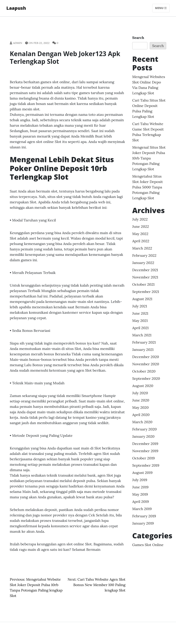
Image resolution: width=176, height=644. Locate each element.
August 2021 (142, 299)
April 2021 (140, 328)
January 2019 (143, 523)
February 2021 (144, 342)
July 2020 (140, 393)
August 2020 (143, 386)
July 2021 (140, 306)
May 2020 (140, 407)
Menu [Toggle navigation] (161, 8)
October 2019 (143, 458)
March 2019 (142, 509)
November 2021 (145, 277)
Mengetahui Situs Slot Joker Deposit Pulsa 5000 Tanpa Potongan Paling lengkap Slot (148, 187)
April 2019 (141, 501)
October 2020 (144, 371)
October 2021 (143, 284)
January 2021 (143, 349)
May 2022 (140, 234)
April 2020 (141, 415)
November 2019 (145, 451)
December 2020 (146, 357)
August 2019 (142, 473)
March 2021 (142, 335)
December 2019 (145, 444)
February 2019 (144, 516)
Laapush (16, 8)
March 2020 (142, 422)
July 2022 (140, 219)
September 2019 (146, 465)
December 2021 (145, 270)
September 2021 (146, 292)
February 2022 (144, 255)
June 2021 (140, 313)
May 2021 (140, 321)
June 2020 (141, 400)
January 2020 (143, 436)
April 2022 (141, 241)
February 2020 (144, 429)
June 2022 (141, 226)
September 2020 (146, 378)
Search (138, 38)
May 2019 (140, 494)
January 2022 (143, 263)
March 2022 (142, 248)
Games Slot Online (148, 545)
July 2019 (140, 480)
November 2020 (146, 364)
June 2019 (140, 487)
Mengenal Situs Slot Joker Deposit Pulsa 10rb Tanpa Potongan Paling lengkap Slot (149, 158)
